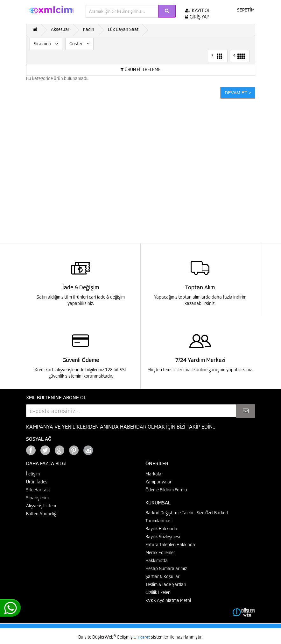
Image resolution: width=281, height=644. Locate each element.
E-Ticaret (142, 637)
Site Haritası (38, 490)
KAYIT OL (198, 11)
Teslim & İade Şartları (166, 585)
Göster (79, 44)
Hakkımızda (157, 561)
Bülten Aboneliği (42, 514)
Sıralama (46, 44)
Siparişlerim (37, 498)
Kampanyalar (158, 482)
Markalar (154, 474)
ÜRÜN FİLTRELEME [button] (140, 70)
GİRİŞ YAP (197, 17)
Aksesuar (60, 30)
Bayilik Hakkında (161, 529)
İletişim (33, 474)
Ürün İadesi (37, 482)
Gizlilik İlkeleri (158, 593)
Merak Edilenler (160, 553)
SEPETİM (242, 10)
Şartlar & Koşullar (162, 577)
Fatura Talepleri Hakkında (170, 545)
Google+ (106, 449)
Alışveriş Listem (41, 506)
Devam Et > (238, 93)
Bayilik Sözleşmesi (163, 537)
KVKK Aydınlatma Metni (168, 601)
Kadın (89, 30)
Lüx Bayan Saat (123, 30)
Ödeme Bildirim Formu (166, 490)
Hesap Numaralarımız (166, 569)
